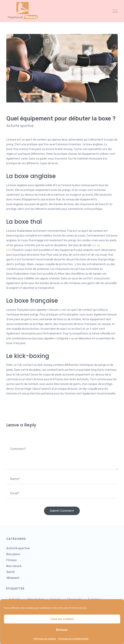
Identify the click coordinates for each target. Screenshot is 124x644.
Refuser (62, 630)
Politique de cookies (45, 639)
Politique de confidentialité (73, 639)
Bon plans (13, 554)
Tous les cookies (62, 619)
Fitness (11, 560)
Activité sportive (20, 126)
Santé (10, 572)
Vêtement (13, 578)
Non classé (14, 566)
